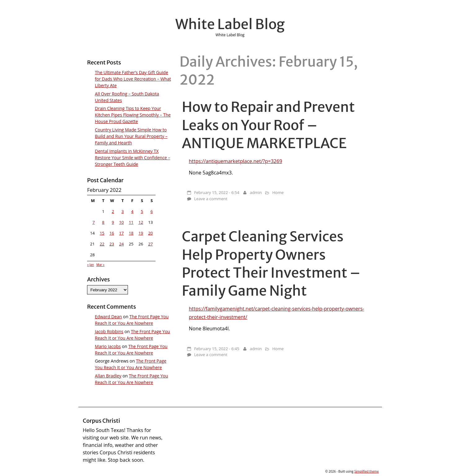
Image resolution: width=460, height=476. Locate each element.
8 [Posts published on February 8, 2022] (103, 222)
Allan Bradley (108, 376)
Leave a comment (211, 199)
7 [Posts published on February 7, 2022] (94, 222)
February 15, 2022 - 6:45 (217, 349)
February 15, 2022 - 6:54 (217, 192)
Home (278, 192)
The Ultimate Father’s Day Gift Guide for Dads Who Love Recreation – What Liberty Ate (133, 79)
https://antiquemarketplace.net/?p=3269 (235, 161)
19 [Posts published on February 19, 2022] (141, 233)
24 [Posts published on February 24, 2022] (121, 244)
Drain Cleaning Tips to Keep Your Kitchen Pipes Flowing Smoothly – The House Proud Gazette (133, 115)
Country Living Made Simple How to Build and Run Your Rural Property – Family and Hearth (131, 136)
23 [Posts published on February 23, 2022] (112, 244)
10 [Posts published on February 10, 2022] (121, 222)
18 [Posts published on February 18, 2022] (131, 233)
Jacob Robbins (109, 331)
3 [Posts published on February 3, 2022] (123, 211)
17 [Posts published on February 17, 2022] (121, 233)
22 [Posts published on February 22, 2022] (102, 244)
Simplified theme (367, 471)
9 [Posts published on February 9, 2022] (113, 222)
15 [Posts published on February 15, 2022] (102, 233)
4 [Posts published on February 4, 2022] (132, 211)
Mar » (100, 265)
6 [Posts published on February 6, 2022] (152, 211)
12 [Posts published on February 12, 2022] (141, 222)
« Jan (90, 265)
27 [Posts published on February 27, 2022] (150, 244)
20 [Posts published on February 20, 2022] (150, 233)
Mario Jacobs (108, 346)
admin (256, 192)
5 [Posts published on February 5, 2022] (142, 211)
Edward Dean (108, 317)
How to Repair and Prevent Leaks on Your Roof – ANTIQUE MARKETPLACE (268, 125)
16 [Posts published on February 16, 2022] (112, 233)
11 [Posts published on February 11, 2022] (131, 222)
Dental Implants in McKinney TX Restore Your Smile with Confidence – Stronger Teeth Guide (132, 158)
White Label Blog (230, 24)
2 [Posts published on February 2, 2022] (113, 211)
